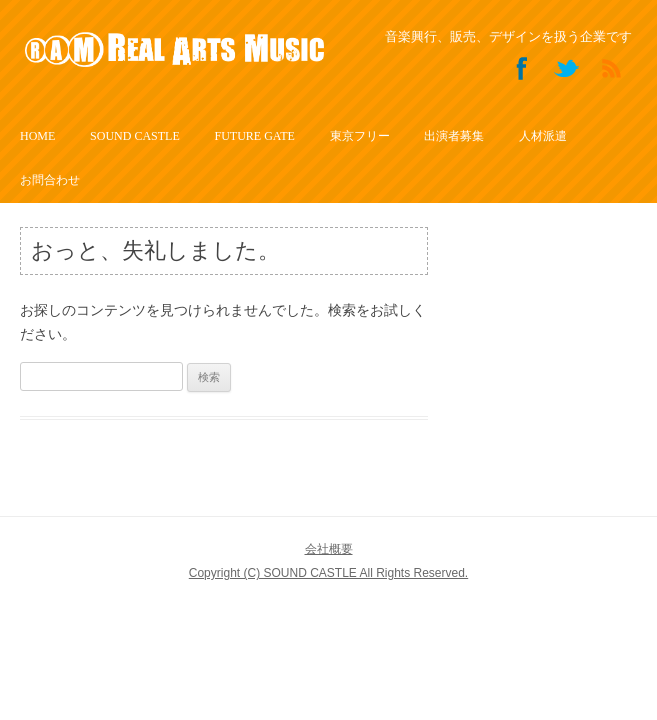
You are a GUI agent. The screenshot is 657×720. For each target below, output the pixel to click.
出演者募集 (454, 136)
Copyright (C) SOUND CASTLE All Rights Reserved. (328, 573)
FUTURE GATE (254, 136)
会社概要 (329, 549)
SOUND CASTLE (135, 136)
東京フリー (360, 136)
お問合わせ (50, 180)
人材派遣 (543, 136)
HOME (37, 136)
